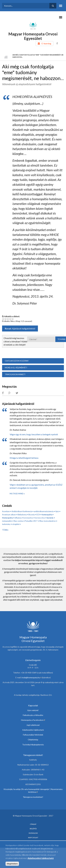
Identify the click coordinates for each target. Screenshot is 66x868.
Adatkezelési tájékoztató (33, 730)
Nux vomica (19, 521)
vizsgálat (16, 524)
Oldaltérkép (33, 740)
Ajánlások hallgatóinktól (24, 328)
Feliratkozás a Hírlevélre (33, 715)
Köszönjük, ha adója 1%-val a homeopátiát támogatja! (26, 789)
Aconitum (6, 511)
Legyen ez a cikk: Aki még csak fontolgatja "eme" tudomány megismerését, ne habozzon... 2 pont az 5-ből (6, 319)
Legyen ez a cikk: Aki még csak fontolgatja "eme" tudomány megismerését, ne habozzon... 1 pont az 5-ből (3, 319)
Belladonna (22, 515)
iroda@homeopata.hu (32, 677)
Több (5, 530)
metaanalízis (7, 521)
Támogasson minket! (15, 374)
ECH (38, 515)
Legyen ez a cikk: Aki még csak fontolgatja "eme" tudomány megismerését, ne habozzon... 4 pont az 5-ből (10, 319)
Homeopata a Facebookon (33, 720)
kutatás (50, 518)
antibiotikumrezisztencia (44, 511)
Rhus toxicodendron (48, 521)
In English (33, 833)
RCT (36, 521)
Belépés (33, 829)
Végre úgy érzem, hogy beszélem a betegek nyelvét (34, 434)
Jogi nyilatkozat (33, 725)
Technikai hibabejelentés (33, 745)
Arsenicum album (9, 515)
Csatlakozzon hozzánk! (17, 361)
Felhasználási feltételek (33, 735)
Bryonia (32, 515)
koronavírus (28, 518)
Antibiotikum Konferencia (22, 511)
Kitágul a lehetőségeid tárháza (24, 458)
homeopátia (47, 515)
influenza (18, 518)
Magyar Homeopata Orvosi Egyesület (33, 36)
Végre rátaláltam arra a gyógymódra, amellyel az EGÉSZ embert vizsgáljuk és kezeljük (36, 486)
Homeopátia (7, 518)
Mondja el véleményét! (16, 368)
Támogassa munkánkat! (33, 797)
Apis (57, 511)
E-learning (46, 43)
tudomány (6, 524)
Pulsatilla (29, 521)
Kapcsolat (33, 838)
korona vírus (40, 518)
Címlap (6, 57)
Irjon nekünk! (33, 710)
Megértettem (12, 864)
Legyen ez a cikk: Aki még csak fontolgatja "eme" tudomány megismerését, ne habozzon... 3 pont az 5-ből (8, 319)
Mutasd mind (17, 494)
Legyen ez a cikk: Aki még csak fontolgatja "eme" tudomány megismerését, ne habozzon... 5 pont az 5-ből (13, 319)
